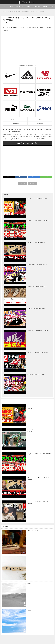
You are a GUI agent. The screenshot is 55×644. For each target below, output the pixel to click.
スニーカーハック (15, 124)
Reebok (45, 7)
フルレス (40, 119)
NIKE (5, 7)
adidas (11, 7)
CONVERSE (36, 7)
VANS (28, 7)
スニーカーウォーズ (15, 119)
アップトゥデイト (40, 124)
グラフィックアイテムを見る (27, 143)
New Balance (20, 7)
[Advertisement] (27, 161)
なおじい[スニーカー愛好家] (10, 28)
